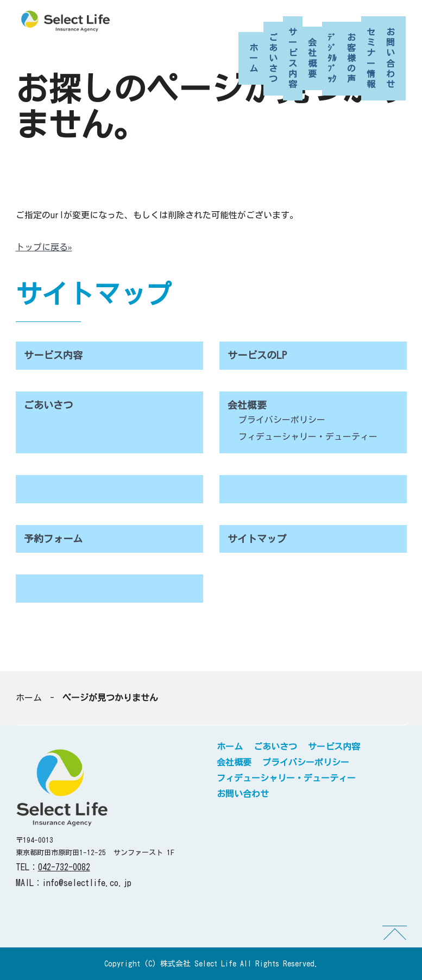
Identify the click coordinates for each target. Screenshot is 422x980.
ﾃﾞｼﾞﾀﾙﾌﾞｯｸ (332, 58)
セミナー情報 (371, 58)
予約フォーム (53, 539)
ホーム (254, 58)
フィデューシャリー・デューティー (308, 437)
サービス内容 (293, 58)
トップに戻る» (44, 247)
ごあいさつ (273, 58)
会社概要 (312, 58)
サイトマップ (257, 539)
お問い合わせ (390, 58)
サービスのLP (257, 355)
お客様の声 (351, 58)
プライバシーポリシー (282, 420)
